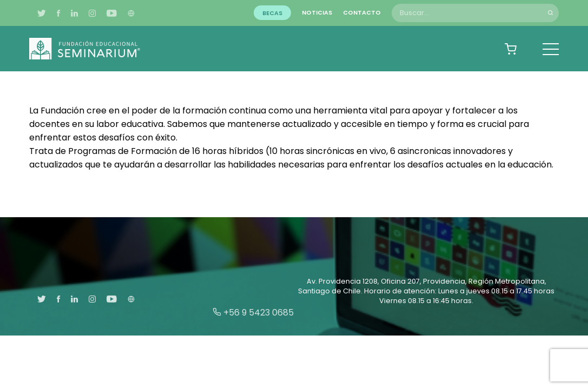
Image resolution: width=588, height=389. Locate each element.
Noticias (317, 12)
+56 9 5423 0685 (253, 313)
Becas (272, 12)
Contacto (362, 12)
